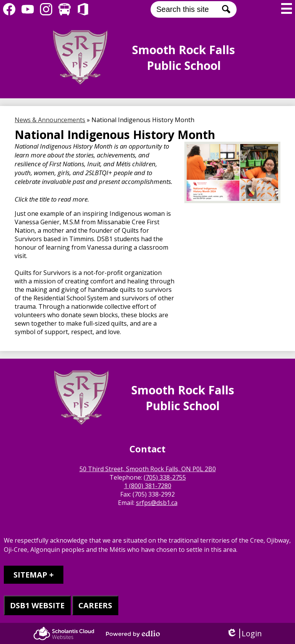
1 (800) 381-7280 (148, 486)
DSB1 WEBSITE (37, 605)
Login (244, 633)
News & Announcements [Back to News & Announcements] (50, 120)
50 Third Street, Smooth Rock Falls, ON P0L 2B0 (148, 469)
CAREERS (95, 605)
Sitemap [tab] (30, 575)
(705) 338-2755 (165, 477)
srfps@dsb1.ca (157, 503)
